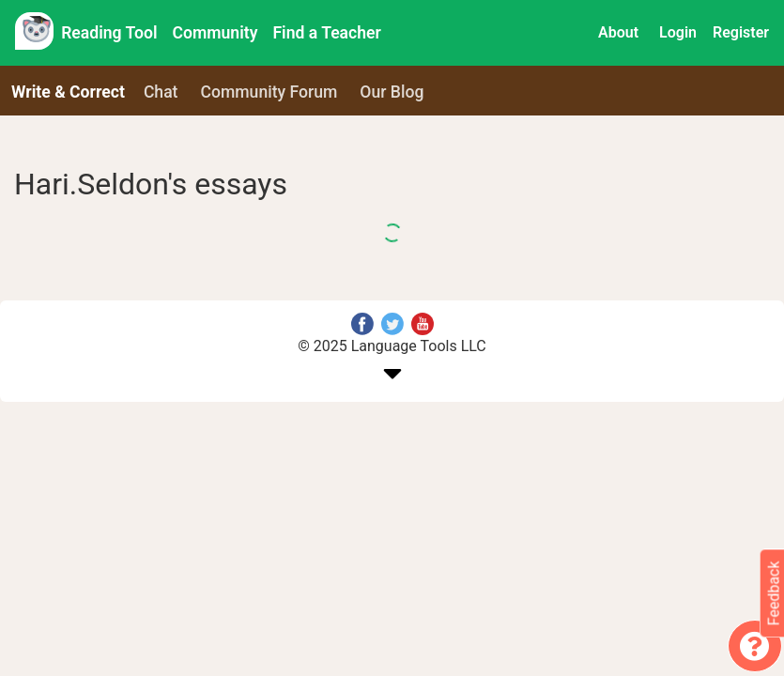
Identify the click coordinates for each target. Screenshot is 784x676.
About (618, 32)
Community (215, 33)
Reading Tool (109, 33)
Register (741, 32)
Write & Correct (68, 92)
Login (678, 32)
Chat (161, 92)
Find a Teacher (326, 33)
